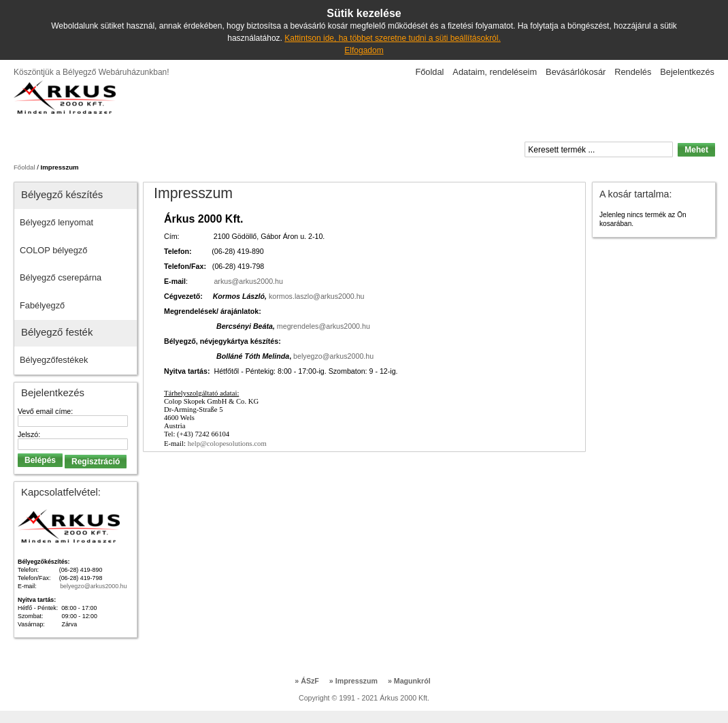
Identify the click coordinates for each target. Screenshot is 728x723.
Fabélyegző (42, 305)
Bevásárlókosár (576, 72)
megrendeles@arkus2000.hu (324, 326)
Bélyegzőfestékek (54, 360)
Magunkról (409, 681)
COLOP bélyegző (53, 250)
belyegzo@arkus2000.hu (333, 356)
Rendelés (633, 72)
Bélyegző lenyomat (56, 222)
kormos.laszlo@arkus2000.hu (317, 296)
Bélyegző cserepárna (61, 277)
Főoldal (429, 72)
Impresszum (353, 681)
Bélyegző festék (57, 332)
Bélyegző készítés (62, 194)
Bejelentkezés (687, 72)
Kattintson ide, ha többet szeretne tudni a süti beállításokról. (393, 38)
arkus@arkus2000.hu (248, 281)
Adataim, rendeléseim (495, 72)
